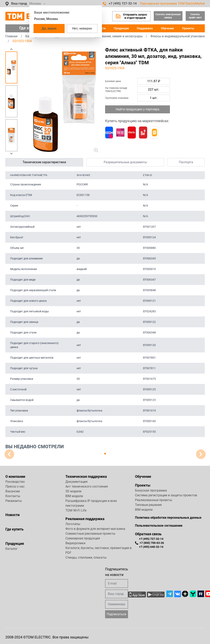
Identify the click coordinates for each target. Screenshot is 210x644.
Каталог (11, 549)
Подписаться (116, 614)
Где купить (14, 529)
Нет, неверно (82, 28)
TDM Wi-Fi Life (76, 510)
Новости (12, 515)
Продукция (121, 28)
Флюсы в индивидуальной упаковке (177, 36)
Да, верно (49, 28)
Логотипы (73, 524)
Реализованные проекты (154, 500)
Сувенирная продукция (83, 538)
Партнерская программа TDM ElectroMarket (172, 3)
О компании (15, 476)
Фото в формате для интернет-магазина (95, 529)
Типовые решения (148, 505)
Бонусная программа (151, 490)
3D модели (73, 491)
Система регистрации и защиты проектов (166, 495)
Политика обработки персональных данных (168, 518)
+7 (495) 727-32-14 (120, 3)
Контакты (13, 496)
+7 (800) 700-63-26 (149, 543)
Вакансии (13, 491)
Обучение (167, 28)
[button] (11, 49)
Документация (76, 482)
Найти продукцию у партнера (138, 109)
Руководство (15, 482)
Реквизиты (14, 501)
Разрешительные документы (125, 162)
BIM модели (74, 496)
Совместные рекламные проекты (90, 534)
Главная (11, 36)
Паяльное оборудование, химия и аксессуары (108, 36)
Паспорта (186, 162)
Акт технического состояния (87, 486)
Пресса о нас (15, 486)
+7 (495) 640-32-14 (151, 547)
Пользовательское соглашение (159, 526)
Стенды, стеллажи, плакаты (86, 557)
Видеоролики (75, 543)
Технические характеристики (44, 162)
